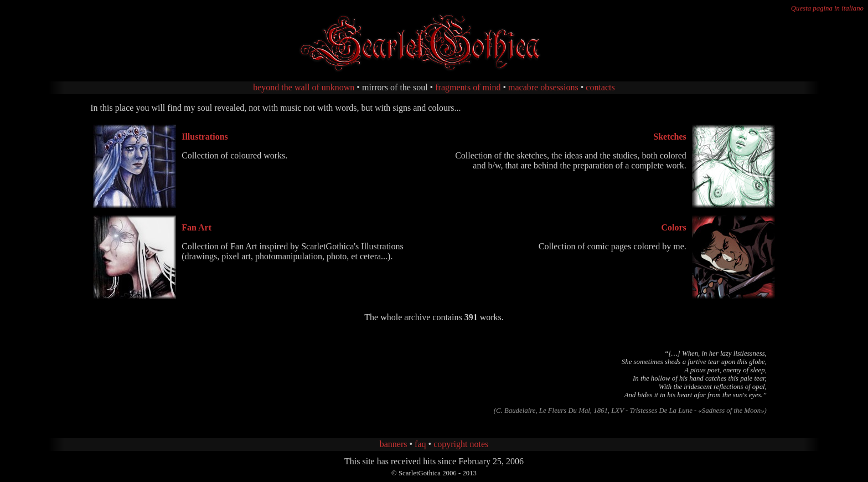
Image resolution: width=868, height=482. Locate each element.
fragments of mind (468, 87)
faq (420, 444)
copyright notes (461, 444)
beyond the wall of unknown (304, 87)
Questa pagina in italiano (827, 8)
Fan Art (197, 227)
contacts (600, 87)
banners (394, 444)
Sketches (670, 137)
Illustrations (205, 137)
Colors (673, 227)
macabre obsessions (543, 87)
